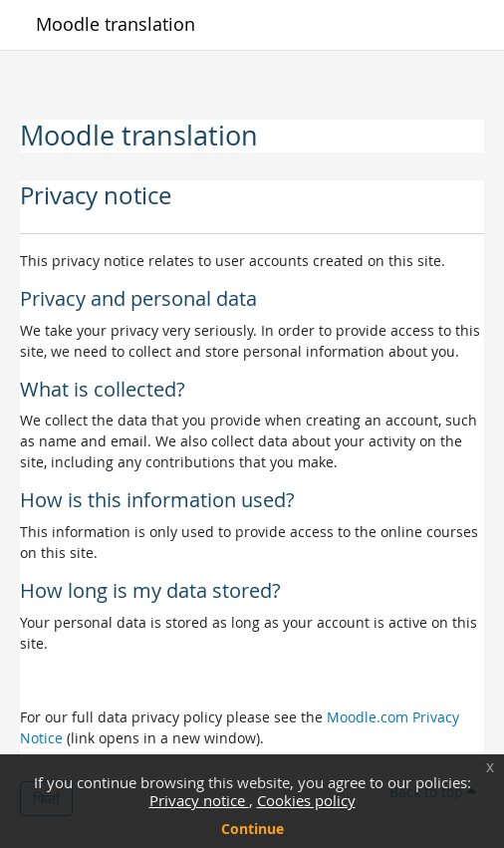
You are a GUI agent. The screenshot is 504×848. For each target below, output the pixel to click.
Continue (252, 829)
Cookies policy (306, 800)
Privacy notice (199, 800)
